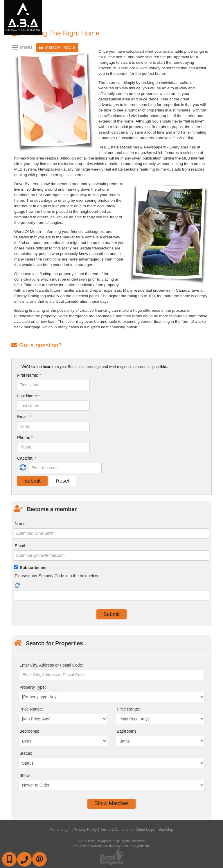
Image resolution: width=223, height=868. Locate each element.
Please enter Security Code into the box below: (57, 576)
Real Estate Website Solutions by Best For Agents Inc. (111, 846)
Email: (24, 417)
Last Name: (29, 396)
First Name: (29, 375)
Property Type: (33, 687)
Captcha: (27, 458)
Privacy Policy (85, 829)
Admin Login (60, 829)
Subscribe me (33, 568)
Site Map (166, 829)
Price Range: (31, 709)
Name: (21, 524)
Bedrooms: (29, 731)
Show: (25, 775)
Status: (26, 753)
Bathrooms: (127, 731)
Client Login (145, 829)
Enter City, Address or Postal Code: (51, 665)
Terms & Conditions (116, 829)
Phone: (25, 437)
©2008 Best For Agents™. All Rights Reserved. (111, 841)
